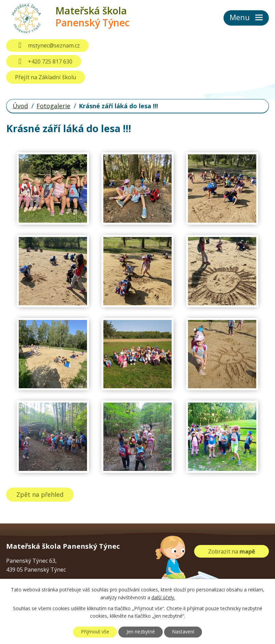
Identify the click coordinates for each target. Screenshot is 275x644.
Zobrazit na (232, 551)
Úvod (20, 106)
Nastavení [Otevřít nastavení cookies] (183, 632)
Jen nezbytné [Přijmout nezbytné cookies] (141, 632)
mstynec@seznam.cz (47, 45)
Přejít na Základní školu (46, 77)
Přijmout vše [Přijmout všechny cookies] (95, 632)
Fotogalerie (53, 106)
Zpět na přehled (40, 494)
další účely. (163, 597)
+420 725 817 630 (44, 61)
